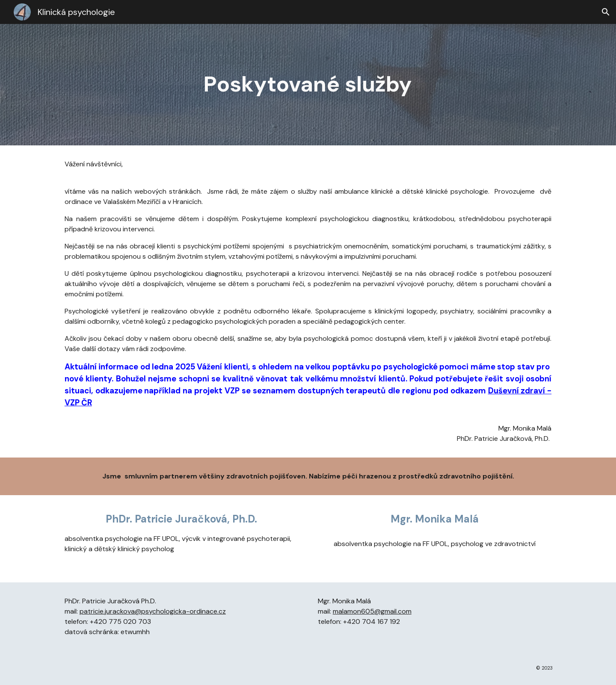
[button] (606, 12)
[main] (308, 85)
